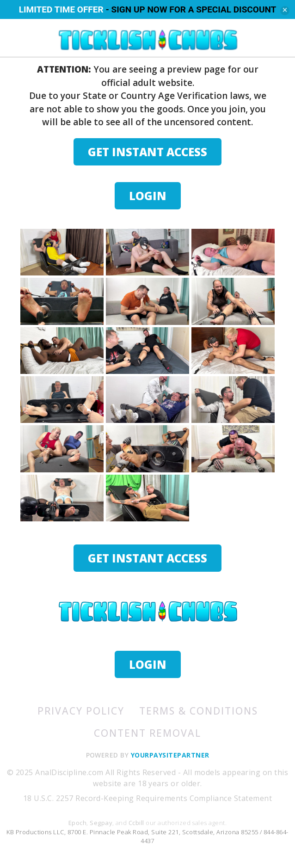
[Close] (285, 11)
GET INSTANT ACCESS (147, 152)
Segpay (101, 823)
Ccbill (136, 823)
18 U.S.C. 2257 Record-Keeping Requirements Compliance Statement (147, 798)
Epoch (77, 823)
